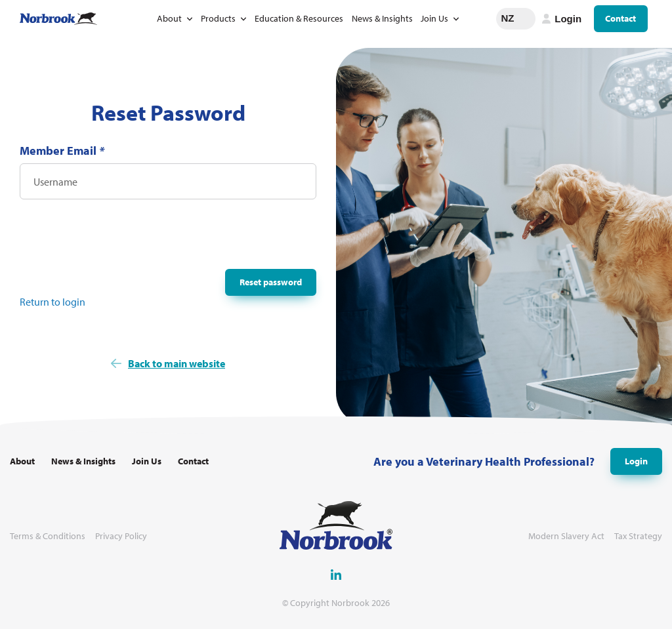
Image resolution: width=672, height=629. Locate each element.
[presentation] (119, 238)
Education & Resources (299, 18)
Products (218, 18)
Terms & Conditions (48, 536)
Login (636, 461)
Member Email (62, 151)
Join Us (434, 18)
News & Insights (382, 18)
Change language (526, 18)
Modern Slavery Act (566, 536)
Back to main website (177, 363)
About (169, 18)
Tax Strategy (638, 536)
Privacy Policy (121, 536)
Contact (620, 18)
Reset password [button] (271, 282)
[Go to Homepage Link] (58, 19)
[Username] (168, 181)
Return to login (52, 302)
